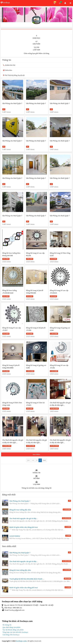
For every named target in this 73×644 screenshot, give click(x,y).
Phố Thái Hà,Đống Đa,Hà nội (14, 75)
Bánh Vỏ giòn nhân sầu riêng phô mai (24, 527)
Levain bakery (15, 536)
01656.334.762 (9, 65)
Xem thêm (36, 454)
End (44, 460)
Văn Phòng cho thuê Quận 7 (20, 501)
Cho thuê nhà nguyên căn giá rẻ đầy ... (24, 518)
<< (33, 460)
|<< (29, 460)
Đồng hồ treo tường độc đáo (20, 510)
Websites (8, 70)
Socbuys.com (21, 641)
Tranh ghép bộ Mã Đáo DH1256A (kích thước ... (27, 579)
